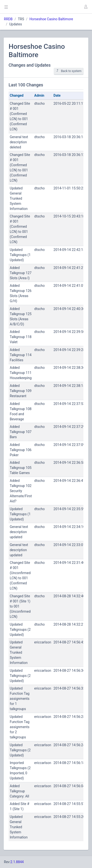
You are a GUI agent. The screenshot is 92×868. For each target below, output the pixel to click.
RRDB (8, 19)
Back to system (69, 71)
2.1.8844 (17, 862)
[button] (86, 7)
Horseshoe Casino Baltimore (51, 19)
